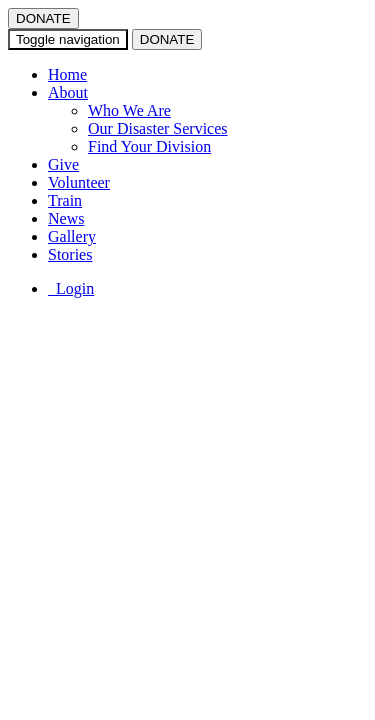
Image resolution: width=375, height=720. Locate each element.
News (66, 218)
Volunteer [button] (79, 182)
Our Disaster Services (158, 128)
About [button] (68, 92)
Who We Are (129, 110)
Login (71, 288)
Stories (70, 254)
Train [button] (65, 200)
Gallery (72, 236)
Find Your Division (149, 146)
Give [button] (63, 164)
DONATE (43, 18)
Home (67, 74)
